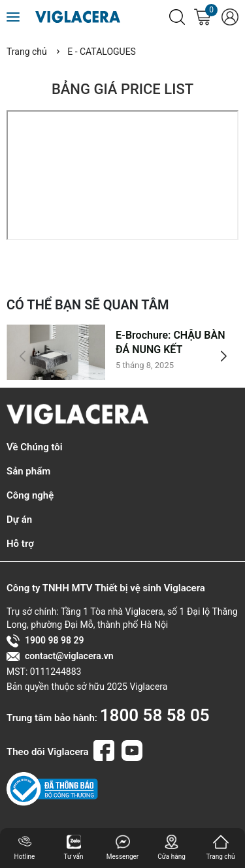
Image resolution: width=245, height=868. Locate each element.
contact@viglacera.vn (60, 657)
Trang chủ (27, 52)
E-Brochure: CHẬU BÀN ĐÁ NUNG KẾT (171, 342)
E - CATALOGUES (102, 52)
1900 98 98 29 (45, 641)
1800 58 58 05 (155, 715)
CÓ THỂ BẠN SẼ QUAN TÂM (88, 305)
